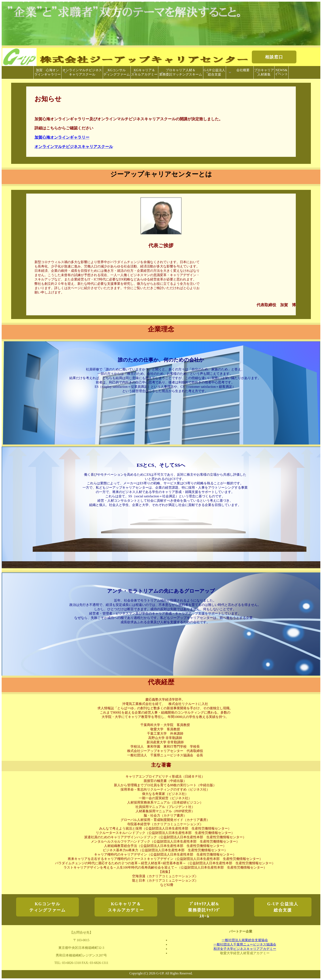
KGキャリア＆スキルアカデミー (144, 72)
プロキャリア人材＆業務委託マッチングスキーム (181, 72)
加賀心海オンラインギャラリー (62, 137)
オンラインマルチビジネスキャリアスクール (82, 72)
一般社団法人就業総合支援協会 (245, 940)
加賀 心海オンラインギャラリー (47, 72)
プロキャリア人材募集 (264, 72)
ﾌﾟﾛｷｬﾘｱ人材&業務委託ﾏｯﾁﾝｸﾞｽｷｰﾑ (204, 909)
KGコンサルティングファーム (117, 72)
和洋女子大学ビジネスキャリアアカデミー (245, 949)
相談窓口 (274, 57)
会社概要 (242, 72)
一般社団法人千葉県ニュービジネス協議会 (245, 944)
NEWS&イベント (281, 72)
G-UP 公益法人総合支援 (215, 72)
